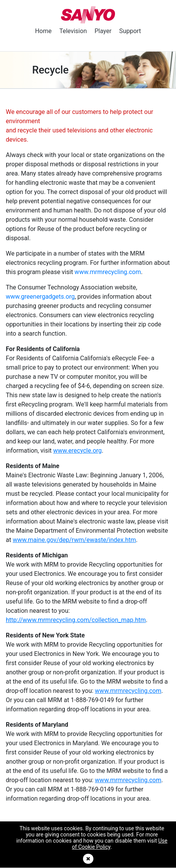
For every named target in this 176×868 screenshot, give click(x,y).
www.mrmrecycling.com (108, 272)
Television (73, 31)
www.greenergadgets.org (40, 297)
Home (43, 31)
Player (103, 31)
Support (130, 31)
